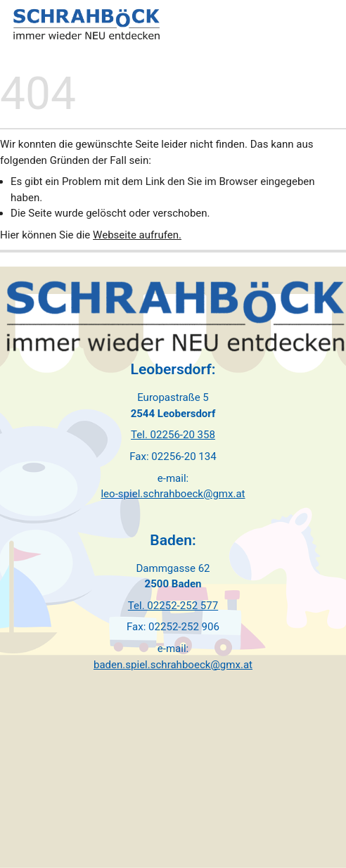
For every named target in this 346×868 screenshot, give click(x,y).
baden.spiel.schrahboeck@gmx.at (173, 665)
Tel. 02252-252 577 (173, 606)
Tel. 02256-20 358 (173, 435)
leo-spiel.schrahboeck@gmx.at (173, 494)
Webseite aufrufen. (137, 235)
